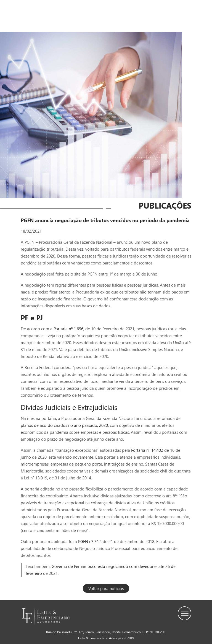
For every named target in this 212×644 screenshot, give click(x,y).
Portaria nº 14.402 (148, 450)
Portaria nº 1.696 (68, 329)
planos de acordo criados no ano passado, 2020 (64, 425)
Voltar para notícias (106, 588)
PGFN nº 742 (89, 541)
